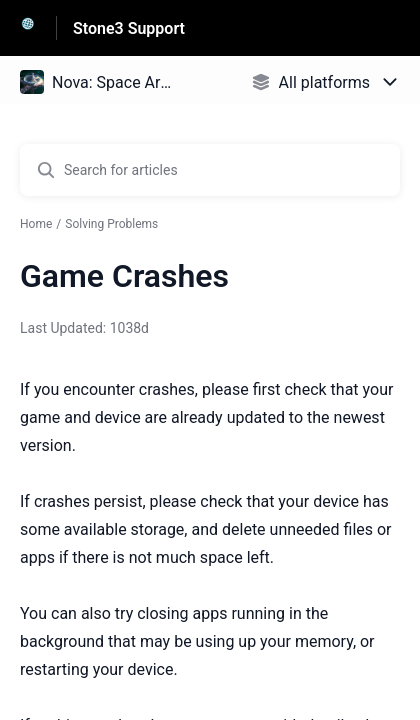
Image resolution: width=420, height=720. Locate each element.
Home (36, 224)
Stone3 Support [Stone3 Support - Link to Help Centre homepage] (129, 28)
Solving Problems (111, 224)
